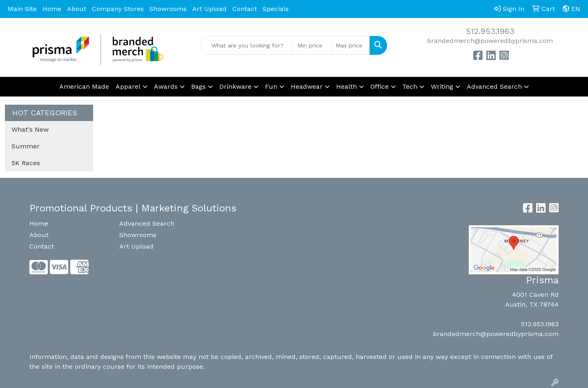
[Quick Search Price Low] (312, 45)
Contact (245, 9)
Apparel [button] (128, 86)
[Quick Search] (247, 45)
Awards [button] (166, 86)
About (77, 9)
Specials (276, 9)
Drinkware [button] (235, 86)
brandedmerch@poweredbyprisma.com (490, 41)
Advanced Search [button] (494, 86)
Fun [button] (271, 86)
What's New (30, 129)
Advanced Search (147, 223)
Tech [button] (410, 86)
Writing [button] (442, 86)
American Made (84, 86)
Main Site (22, 9)
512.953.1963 (490, 31)
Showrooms (168, 9)
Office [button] (380, 86)
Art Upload (209, 9)
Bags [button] (198, 86)
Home (52, 9)
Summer (26, 146)
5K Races (26, 163)
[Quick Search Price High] (351, 45)
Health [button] (346, 86)
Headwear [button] (307, 86)
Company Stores (118, 9)
